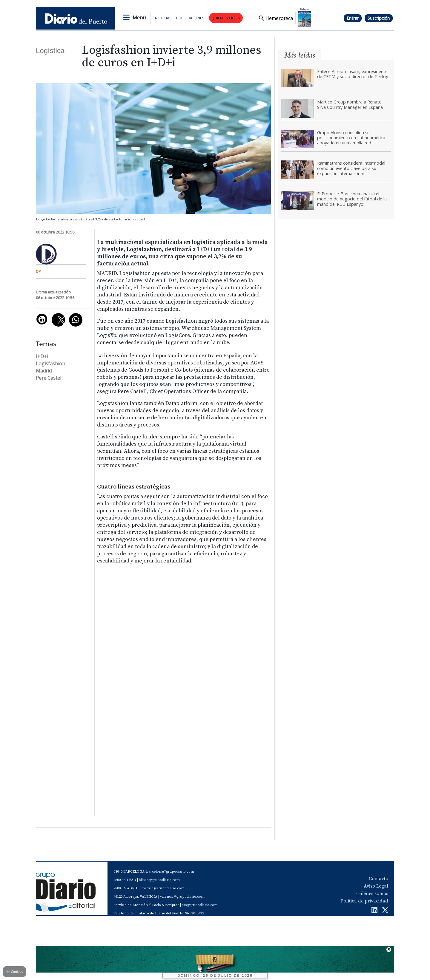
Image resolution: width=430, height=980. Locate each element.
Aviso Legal (376, 886)
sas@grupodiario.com (200, 905)
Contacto (378, 879)
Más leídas (300, 55)
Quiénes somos (372, 894)
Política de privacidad (364, 901)
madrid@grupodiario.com (163, 888)
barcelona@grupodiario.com (170, 872)
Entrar (353, 18)
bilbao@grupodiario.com (159, 880)
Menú (139, 18)
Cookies (14, 972)
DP (38, 271)
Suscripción (379, 18)
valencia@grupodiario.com (182, 897)
